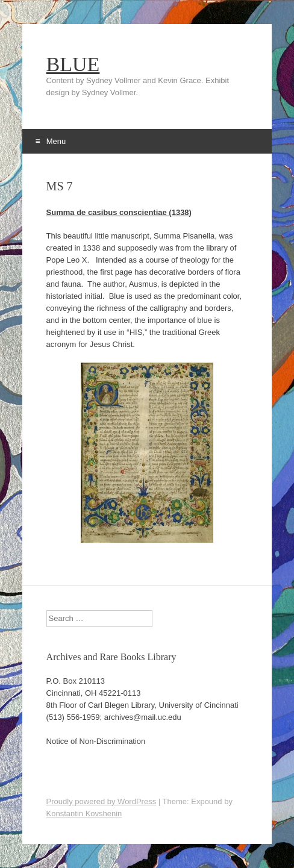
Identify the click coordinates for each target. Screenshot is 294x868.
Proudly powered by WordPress (102, 801)
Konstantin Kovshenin (84, 813)
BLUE (73, 64)
